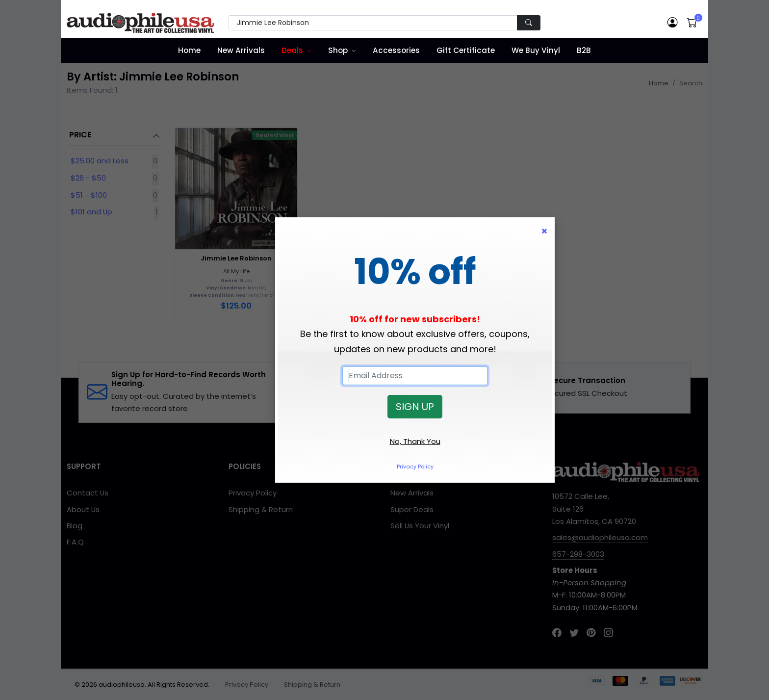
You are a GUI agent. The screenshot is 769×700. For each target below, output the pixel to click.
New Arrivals (241, 50)
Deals (292, 50)
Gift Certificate (466, 50)
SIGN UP (415, 407)
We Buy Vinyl (536, 50)
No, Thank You (415, 441)
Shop (338, 50)
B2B (584, 50)
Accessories (396, 50)
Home (189, 50)
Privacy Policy (415, 467)
